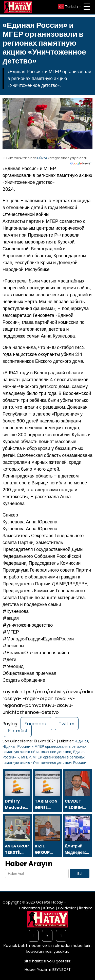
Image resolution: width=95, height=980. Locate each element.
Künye (49, 908)
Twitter (67, 724)
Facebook (36, 724)
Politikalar (67, 908)
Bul (80, 874)
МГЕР (26, 757)
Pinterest (18, 731)
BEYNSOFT (62, 969)
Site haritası (35, 961)
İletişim (86, 908)
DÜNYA (42, 158)
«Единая (82, 741)
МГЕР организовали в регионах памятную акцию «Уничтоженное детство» (44, 760)
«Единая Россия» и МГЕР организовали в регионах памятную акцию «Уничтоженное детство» (44, 749)
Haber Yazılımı (38, 969)
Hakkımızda (30, 908)
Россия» (80, 763)
